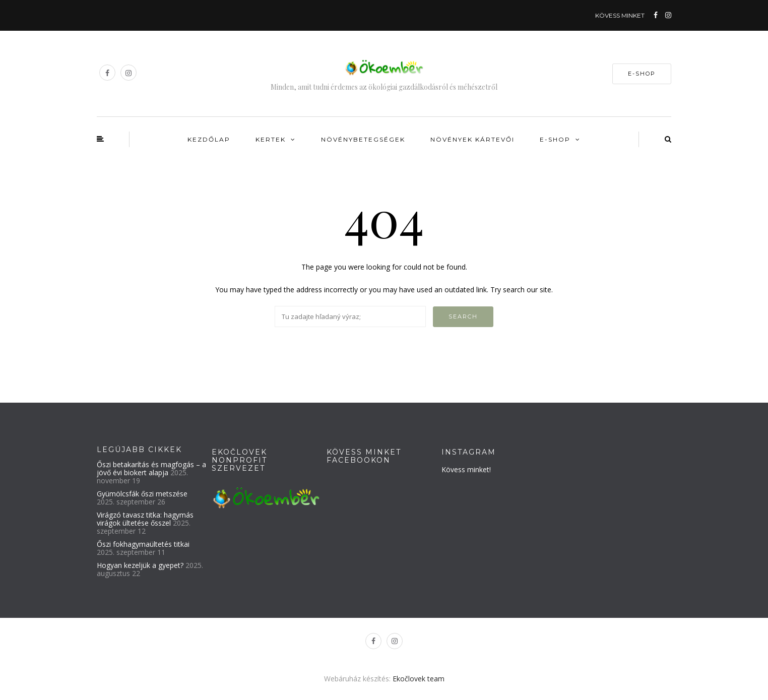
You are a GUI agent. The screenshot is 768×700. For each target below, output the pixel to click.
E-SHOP (642, 74)
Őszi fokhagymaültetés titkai (143, 544)
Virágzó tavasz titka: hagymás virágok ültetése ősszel (145, 519)
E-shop (555, 139)
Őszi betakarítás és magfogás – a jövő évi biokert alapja (151, 468)
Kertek (271, 139)
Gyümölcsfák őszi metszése (142, 494)
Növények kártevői (472, 139)
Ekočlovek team (419, 679)
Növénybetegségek (363, 139)
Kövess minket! (466, 469)
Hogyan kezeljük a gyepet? (140, 565)
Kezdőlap (209, 139)
